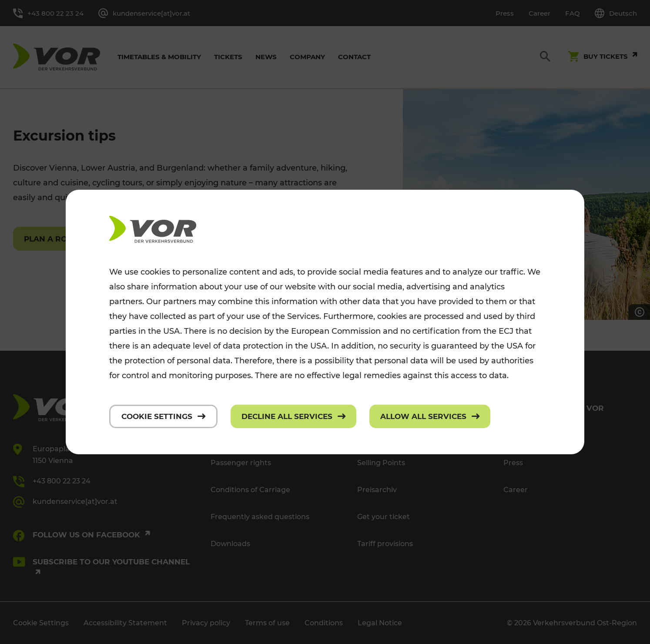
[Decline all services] (293, 416)
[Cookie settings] (163, 416)
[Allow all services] (430, 416)
